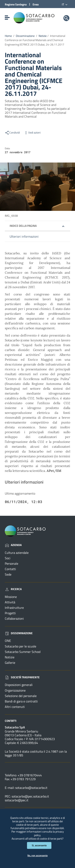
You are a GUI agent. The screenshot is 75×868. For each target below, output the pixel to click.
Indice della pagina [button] (23, 226)
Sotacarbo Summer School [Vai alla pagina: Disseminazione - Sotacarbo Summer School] (23, 652)
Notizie (43, 36)
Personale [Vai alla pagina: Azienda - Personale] (11, 563)
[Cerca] (66, 18)
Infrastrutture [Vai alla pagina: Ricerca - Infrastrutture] (14, 608)
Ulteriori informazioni (24, 236)
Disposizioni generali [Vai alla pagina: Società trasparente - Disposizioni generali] (19, 685)
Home (8, 36)
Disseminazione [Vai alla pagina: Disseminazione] (19, 633)
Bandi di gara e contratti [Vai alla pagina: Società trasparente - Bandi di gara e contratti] (21, 701)
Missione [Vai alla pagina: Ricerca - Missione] (11, 597)
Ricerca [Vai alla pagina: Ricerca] (13, 589)
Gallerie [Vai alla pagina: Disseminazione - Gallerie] (10, 663)
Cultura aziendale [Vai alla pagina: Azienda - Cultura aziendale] (17, 553)
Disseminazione (25, 36)
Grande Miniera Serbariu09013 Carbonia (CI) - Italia (23, 733)
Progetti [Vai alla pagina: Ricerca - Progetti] (10, 613)
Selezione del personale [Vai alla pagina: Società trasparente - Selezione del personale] (21, 696)
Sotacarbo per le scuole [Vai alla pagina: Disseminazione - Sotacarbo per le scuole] (20, 646)
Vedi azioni (32, 133)
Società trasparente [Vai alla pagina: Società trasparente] (22, 677)
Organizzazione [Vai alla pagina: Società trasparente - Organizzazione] (15, 690)
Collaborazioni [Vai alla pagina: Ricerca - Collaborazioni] (14, 618)
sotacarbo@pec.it (17, 800)
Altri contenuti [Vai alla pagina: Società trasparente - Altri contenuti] (15, 707)
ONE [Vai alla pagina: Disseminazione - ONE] (8, 641)
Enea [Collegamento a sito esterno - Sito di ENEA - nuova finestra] (36, 4)
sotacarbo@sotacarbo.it (31, 788)
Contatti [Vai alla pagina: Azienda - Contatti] (10, 569)
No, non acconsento (37, 855)
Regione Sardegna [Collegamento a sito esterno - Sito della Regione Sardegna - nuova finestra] (16, 4)
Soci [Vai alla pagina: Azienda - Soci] (8, 558)
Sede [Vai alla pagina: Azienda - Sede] (8, 574)
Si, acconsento (39, 845)
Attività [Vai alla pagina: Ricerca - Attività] (10, 602)
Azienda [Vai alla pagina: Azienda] (13, 545)
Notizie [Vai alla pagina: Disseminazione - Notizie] (10, 657)
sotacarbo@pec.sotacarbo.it (30, 796)
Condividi (12, 133)
